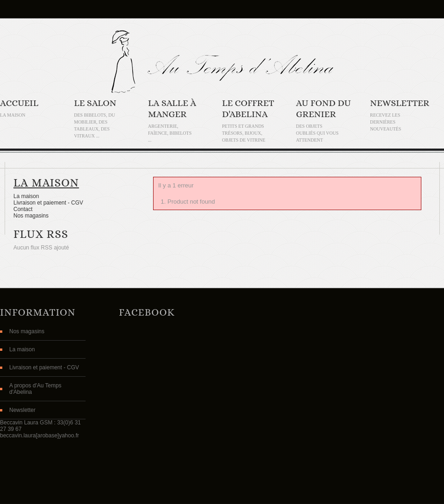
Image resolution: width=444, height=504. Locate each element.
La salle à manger (172, 109)
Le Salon (95, 103)
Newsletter (400, 103)
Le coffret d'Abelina (248, 109)
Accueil (19, 103)
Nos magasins (31, 216)
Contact (23, 209)
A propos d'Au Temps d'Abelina (35, 389)
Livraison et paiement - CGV (48, 203)
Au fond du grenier (324, 109)
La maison (46, 183)
